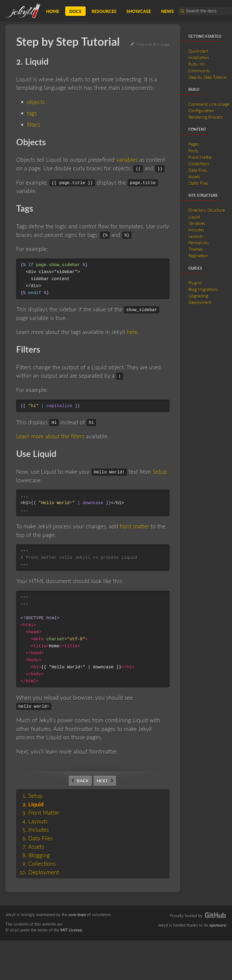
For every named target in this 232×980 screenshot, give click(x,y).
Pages (194, 144)
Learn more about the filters (50, 436)
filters (34, 124)
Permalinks (199, 243)
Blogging (39, 855)
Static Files (198, 183)
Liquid (36, 804)
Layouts (38, 821)
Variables (197, 223)
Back (83, 781)
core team (77, 914)
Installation (199, 57)
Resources (104, 11)
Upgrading (198, 296)
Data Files (41, 838)
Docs (75, 11)
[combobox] (205, 11)
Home (53, 11)
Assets (36, 846)
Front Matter (44, 812)
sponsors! (218, 925)
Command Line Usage (209, 104)
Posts (193, 151)
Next (102, 781)
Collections (42, 863)
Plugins (195, 283)
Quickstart (198, 51)
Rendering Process (206, 117)
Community (199, 71)
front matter (134, 526)
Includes (39, 829)
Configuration (201, 110)
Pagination (198, 255)
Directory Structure (207, 210)
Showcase (139, 11)
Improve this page (150, 44)
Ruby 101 (197, 64)
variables (127, 159)
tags (32, 113)
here (132, 332)
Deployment (44, 872)
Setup (160, 471)
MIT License (71, 930)
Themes (196, 249)
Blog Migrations (203, 289)
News (167, 11)
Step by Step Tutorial (208, 77)
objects (36, 102)
